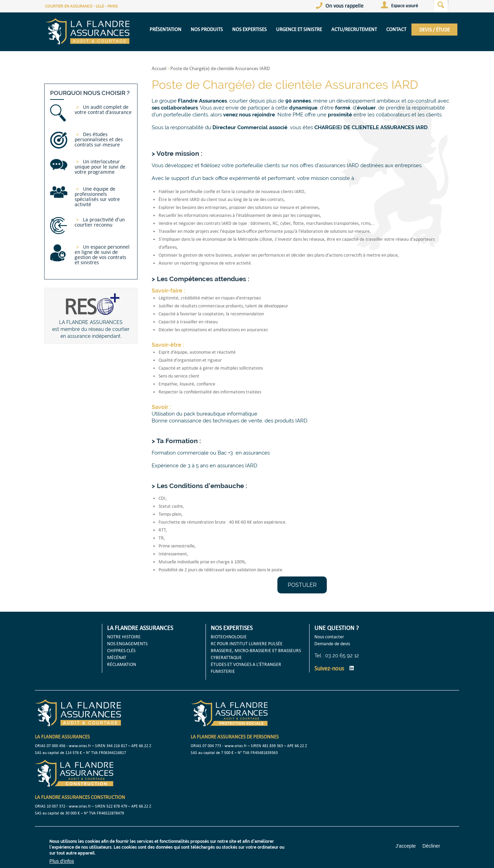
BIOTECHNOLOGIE (229, 637)
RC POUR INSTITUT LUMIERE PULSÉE (247, 643)
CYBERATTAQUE (226, 657)
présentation (165, 29)
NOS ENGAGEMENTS (127, 643)
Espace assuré (405, 6)
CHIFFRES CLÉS (121, 650)
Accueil (159, 68)
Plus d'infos (62, 861)
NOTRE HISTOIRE (124, 637)
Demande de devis (332, 643)
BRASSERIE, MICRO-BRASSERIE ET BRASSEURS (256, 650)
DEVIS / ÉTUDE (435, 30)
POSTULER (302, 585)
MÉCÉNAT (117, 657)
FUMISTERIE (223, 671)
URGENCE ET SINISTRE (299, 29)
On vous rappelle (344, 6)
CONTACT (396, 29)
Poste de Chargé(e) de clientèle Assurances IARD (220, 68)
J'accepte (406, 846)
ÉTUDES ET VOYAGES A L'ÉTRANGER (246, 664)
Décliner (431, 846)
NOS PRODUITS (207, 29)
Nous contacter (329, 637)
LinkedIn (352, 668)
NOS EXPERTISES (249, 29)
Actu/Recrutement (354, 29)
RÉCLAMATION (122, 664)
